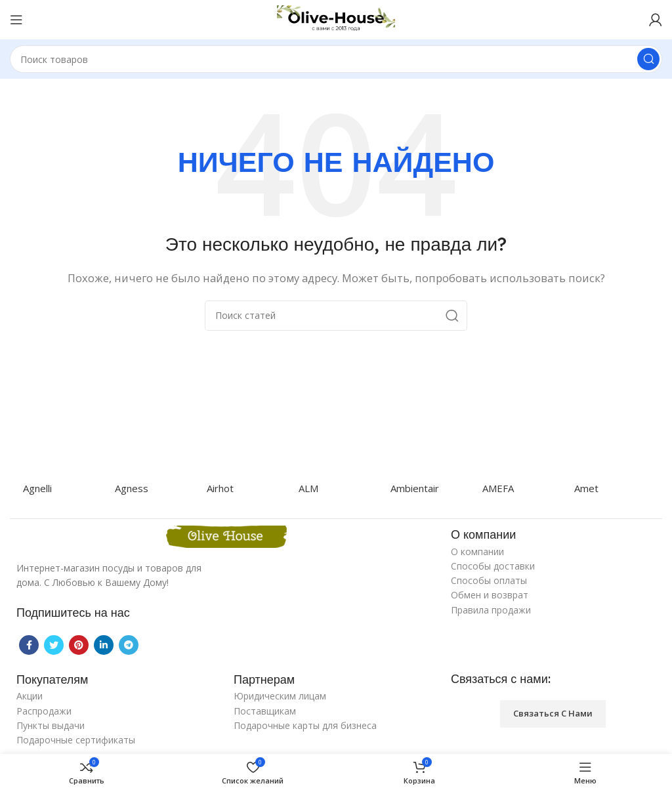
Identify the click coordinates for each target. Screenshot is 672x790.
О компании (477, 551)
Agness (132, 488)
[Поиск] (336, 59)
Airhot (220, 488)
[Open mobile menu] (16, 20)
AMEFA (498, 488)
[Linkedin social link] (104, 645)
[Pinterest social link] (79, 645)
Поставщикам (265, 711)
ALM (308, 488)
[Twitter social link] (54, 645)
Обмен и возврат (490, 595)
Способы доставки (493, 566)
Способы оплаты (489, 580)
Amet (586, 488)
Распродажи (44, 711)
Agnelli (37, 488)
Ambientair (415, 488)
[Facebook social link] (29, 645)
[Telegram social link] (129, 645)
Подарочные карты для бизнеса (305, 725)
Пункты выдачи (51, 725)
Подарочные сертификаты (76, 740)
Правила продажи (491, 610)
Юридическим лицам (280, 696)
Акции (30, 696)
